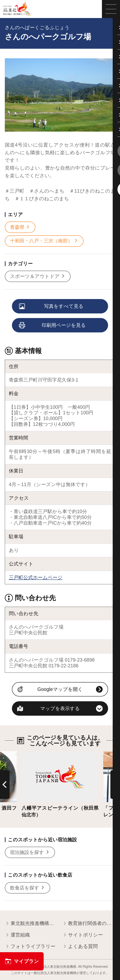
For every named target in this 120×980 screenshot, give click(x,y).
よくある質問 (80, 947)
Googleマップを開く (60, 689)
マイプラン (22, 961)
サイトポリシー (83, 935)
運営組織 (17, 935)
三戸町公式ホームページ (36, 577)
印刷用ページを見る (53, 326)
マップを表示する (60, 708)
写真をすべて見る (52, 307)
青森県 (20, 227)
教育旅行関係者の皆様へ (89, 924)
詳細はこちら (36, 754)
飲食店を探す (27, 888)
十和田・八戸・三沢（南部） (44, 241)
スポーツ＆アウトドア (38, 276)
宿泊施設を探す (30, 852)
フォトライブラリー (30, 947)
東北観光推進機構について (31, 924)
